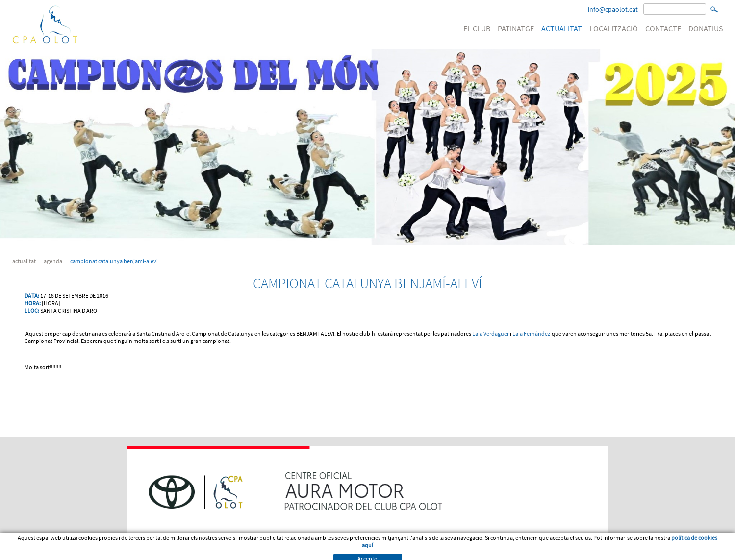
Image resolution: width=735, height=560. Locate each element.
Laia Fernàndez (531, 333)
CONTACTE (663, 28)
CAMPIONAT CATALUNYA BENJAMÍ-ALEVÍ (114, 261)
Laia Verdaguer (491, 333)
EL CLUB (477, 28)
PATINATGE (516, 28)
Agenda (53, 261)
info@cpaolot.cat (613, 9)
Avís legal (26, 552)
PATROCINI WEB (179, 552)
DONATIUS (706, 28)
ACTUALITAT (562, 28)
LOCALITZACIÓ (614, 28)
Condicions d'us (71, 552)
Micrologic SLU (662, 552)
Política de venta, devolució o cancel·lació (259, 552)
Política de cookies (125, 552)
